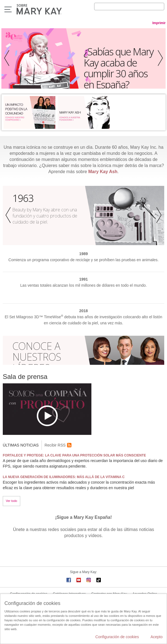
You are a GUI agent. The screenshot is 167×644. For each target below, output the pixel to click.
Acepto (156, 637)
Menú (8, 9)
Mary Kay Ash (103, 172)
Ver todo (11, 501)
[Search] (129, 7)
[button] (6, 58)
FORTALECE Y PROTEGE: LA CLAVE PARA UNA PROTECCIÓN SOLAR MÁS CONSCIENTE (74, 455)
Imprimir (159, 23)
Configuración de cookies (117, 637)
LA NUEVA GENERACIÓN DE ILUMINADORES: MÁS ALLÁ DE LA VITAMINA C (64, 477)
